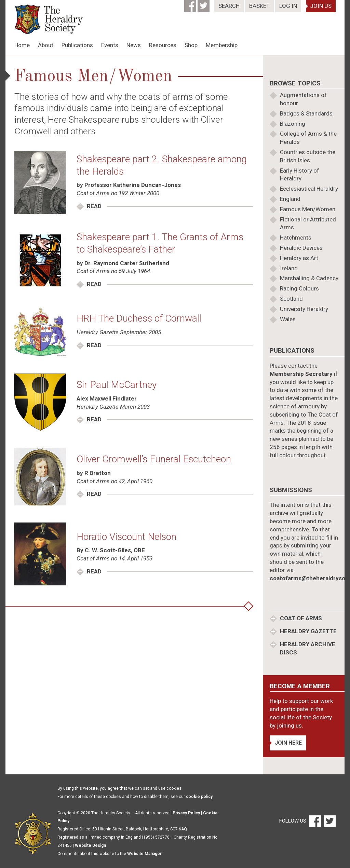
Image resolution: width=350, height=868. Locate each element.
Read (93, 206)
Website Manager (144, 854)
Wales (288, 319)
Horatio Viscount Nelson (126, 537)
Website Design (90, 845)
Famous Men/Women (308, 209)
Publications (77, 45)
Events (110, 45)
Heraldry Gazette (308, 631)
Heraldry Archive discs (307, 648)
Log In (288, 6)
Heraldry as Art (299, 258)
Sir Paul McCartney (117, 385)
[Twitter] (204, 4)
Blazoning (293, 124)
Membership (222, 45)
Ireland (289, 268)
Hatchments (296, 238)
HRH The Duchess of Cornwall (139, 318)
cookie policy (199, 797)
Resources (163, 45)
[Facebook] (191, 4)
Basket (259, 6)
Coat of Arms (300, 618)
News (134, 45)
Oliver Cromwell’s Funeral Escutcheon (154, 459)
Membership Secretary (301, 374)
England (290, 199)
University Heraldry (304, 309)
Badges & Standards (306, 113)
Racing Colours (299, 288)
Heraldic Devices (301, 248)
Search (229, 6)
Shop (191, 45)
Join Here (288, 743)
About (46, 45)
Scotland (291, 299)
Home (22, 45)
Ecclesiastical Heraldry (309, 189)
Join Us (321, 6)
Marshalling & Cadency (309, 278)
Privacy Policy (186, 813)
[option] (175, 55)
